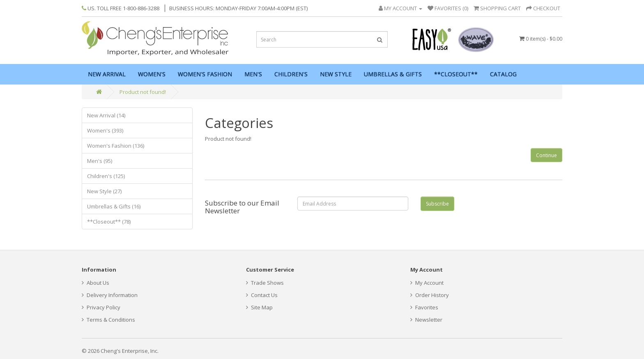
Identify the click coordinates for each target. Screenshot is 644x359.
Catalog (503, 74)
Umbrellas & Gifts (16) (114, 206)
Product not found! (143, 92)
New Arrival (107, 74)
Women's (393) (105, 130)
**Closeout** (456, 74)
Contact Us (262, 295)
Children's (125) (106, 176)
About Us (95, 283)
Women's (152, 74)
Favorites (424, 307)
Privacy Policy (101, 307)
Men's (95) (100, 161)
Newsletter (426, 320)
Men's (253, 74)
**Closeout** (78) (109, 222)
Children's (291, 74)
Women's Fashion (205, 74)
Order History (430, 295)
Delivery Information (110, 295)
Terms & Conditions (108, 320)
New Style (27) (104, 191)
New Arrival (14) (106, 115)
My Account (427, 283)
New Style (336, 74)
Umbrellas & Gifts (393, 74)
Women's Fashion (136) (116, 146)
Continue (546, 155)
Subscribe (437, 204)
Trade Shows (265, 283)
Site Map (259, 307)
